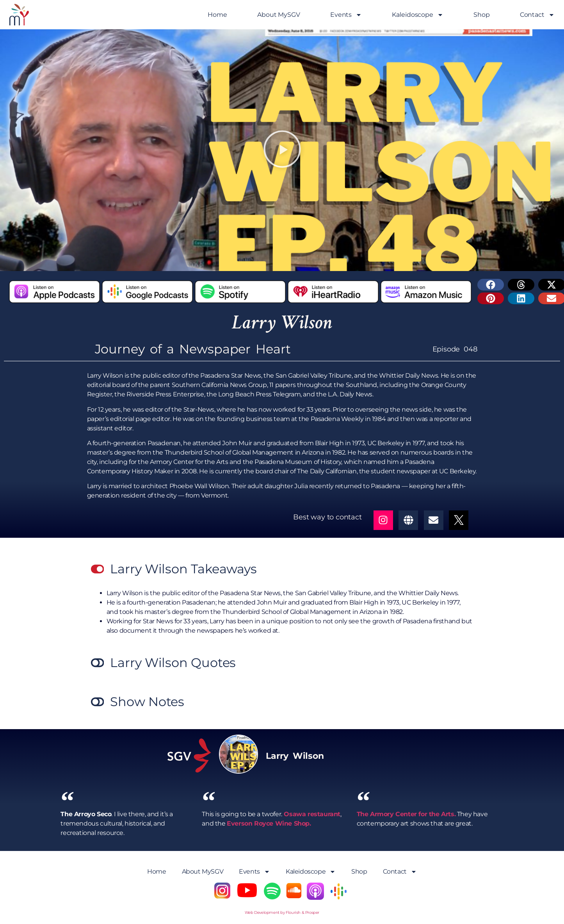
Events (346, 15)
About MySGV (279, 15)
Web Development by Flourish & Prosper (282, 912)
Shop (482, 15)
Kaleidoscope (418, 15)
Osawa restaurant (311, 814)
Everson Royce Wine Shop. (269, 823)
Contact (537, 15)
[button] (282, 150)
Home (217, 15)
